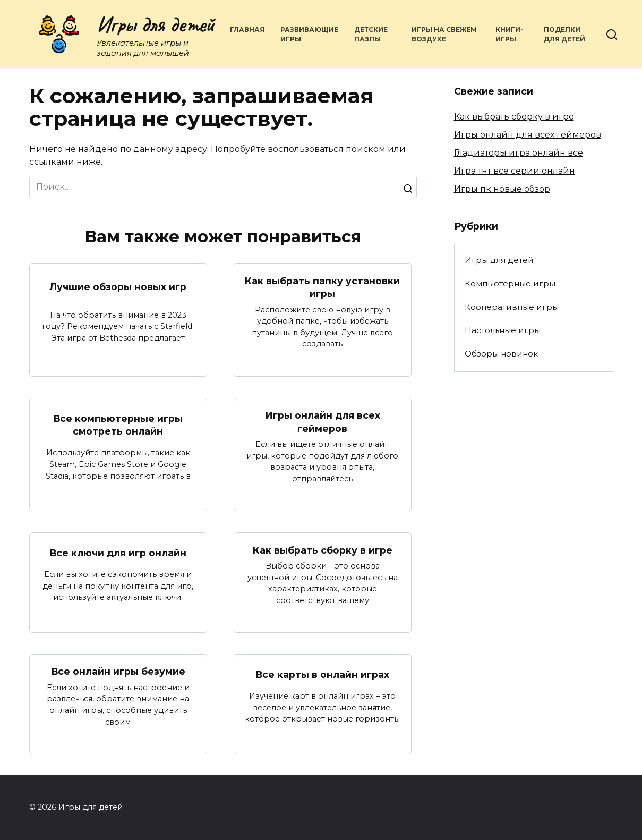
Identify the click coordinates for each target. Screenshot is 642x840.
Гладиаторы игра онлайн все (519, 153)
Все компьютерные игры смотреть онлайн (118, 425)
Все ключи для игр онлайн (118, 553)
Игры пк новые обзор (502, 189)
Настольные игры (503, 330)
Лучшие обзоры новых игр (118, 287)
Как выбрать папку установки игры (322, 287)
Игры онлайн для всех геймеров (323, 422)
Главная (247, 29)
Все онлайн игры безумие (118, 671)
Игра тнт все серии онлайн (515, 171)
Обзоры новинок (501, 354)
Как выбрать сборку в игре (323, 550)
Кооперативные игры (512, 307)
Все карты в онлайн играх (323, 674)
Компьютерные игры (510, 283)
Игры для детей (156, 24)
